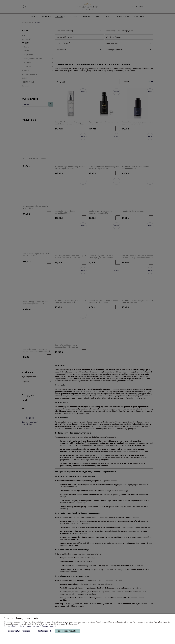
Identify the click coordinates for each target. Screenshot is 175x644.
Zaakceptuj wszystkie (68, 631)
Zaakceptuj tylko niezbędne (19, 631)
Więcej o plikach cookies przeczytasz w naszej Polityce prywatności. (30, 626)
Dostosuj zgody (45, 631)
